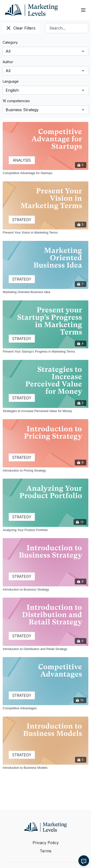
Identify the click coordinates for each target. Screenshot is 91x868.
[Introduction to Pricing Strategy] (45, 471)
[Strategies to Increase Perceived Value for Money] (45, 411)
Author (8, 62)
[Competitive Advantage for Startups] (45, 173)
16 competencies (16, 101)
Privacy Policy (46, 843)
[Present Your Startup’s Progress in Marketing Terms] (45, 352)
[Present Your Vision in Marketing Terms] (45, 233)
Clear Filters (21, 28)
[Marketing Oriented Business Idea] (45, 292)
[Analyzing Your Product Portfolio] (45, 530)
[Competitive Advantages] (45, 708)
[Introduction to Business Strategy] (45, 590)
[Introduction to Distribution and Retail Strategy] (45, 649)
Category (10, 42)
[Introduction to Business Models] (45, 768)
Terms (46, 851)
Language (11, 81)
